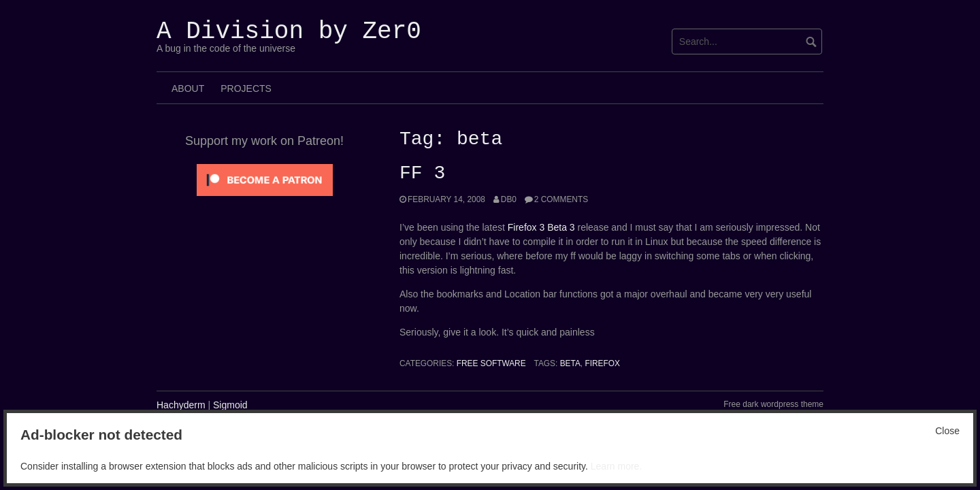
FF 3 (422, 174)
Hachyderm (181, 405)
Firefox (602, 363)
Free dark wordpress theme (773, 404)
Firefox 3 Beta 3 (541, 227)
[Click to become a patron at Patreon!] (265, 179)
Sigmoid (230, 405)
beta (570, 363)
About (188, 88)
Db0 (509, 199)
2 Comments (561, 199)
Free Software (491, 363)
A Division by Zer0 (289, 32)
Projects (246, 88)
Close (947, 431)
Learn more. (616, 466)
